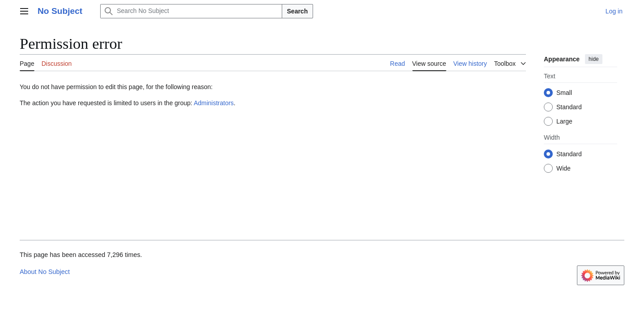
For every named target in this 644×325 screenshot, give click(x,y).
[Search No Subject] (191, 11)
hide (594, 59)
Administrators (214, 103)
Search (298, 11)
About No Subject (45, 272)
